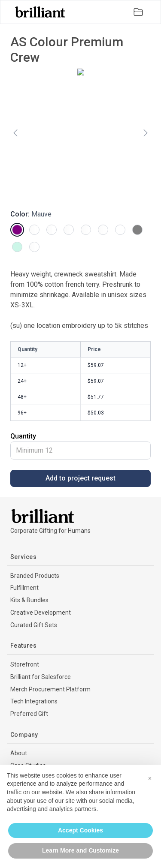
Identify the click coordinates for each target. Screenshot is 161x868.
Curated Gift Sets (34, 625)
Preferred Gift (29, 714)
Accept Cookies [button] (80, 830)
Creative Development (41, 613)
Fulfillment (24, 588)
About (19, 753)
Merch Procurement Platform (50, 689)
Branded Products (35, 576)
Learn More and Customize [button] (80, 850)
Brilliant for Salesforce (41, 677)
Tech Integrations (34, 701)
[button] (150, 778)
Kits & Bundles (29, 600)
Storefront (25, 664)
